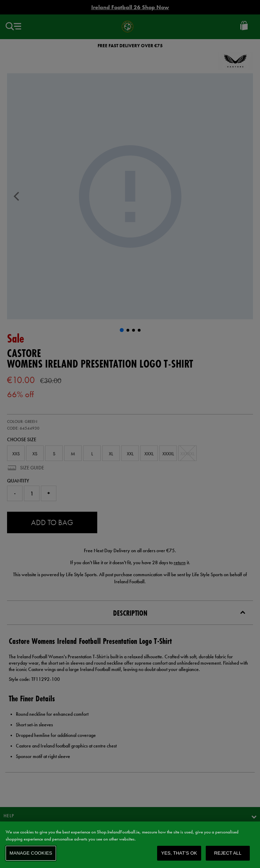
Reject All (228, 853)
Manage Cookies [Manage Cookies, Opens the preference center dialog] (31, 853)
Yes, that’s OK (179, 853)
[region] (130, 845)
